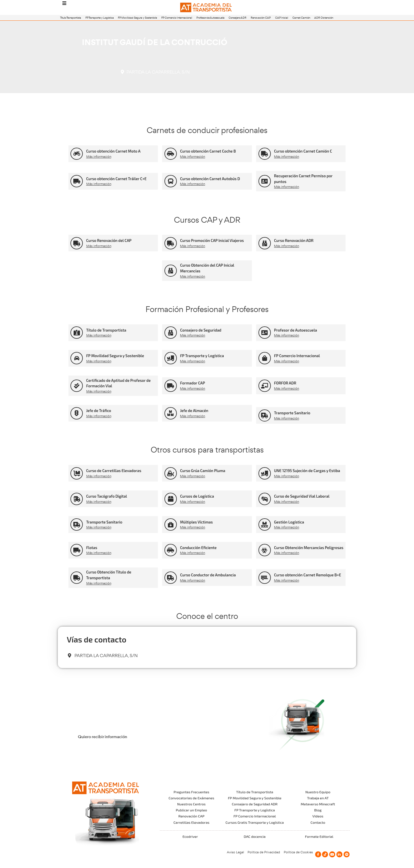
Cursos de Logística (197, 496)
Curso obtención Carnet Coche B (208, 151)
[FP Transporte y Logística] (171, 358)
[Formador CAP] (171, 386)
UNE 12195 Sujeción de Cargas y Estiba (307, 471)
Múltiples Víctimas (196, 522)
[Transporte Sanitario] (265, 416)
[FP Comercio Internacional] (265, 358)
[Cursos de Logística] (171, 499)
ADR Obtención (324, 18)
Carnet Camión (301, 18)
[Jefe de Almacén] (171, 413)
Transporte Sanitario (292, 413)
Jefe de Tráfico (99, 411)
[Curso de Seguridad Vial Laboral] (265, 499)
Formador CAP (192, 383)
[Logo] (207, 8)
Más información (99, 157)
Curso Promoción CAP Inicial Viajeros (212, 240)
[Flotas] (77, 550)
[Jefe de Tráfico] (77, 413)
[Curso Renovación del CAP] (77, 243)
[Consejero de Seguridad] (171, 333)
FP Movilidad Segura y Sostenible (137, 18)
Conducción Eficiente (198, 548)
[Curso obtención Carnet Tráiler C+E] (77, 181)
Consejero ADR (237, 18)
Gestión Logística (289, 522)
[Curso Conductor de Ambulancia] (171, 578)
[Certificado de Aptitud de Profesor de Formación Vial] (77, 386)
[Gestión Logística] (265, 525)
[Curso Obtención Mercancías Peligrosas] (265, 550)
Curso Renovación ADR (294, 240)
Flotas (92, 548)
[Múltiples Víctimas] (171, 525)
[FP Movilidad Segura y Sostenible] (77, 358)
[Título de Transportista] (77, 333)
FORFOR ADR (285, 383)
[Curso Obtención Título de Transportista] (77, 578)
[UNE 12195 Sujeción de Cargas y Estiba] (265, 473)
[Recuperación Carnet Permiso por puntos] (265, 181)
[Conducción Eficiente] (171, 550)
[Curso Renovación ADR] (265, 243)
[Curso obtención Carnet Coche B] (171, 154)
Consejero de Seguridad (201, 330)
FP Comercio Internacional (177, 18)
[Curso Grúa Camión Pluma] (171, 473)
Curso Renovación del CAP (109, 240)
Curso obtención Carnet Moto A (113, 151)
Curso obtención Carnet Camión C (303, 151)
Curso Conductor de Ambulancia (208, 575)
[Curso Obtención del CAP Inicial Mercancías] (171, 271)
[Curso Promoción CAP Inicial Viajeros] (171, 243)
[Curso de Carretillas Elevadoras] (77, 473)
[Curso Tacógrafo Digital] (77, 499)
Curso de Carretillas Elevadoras (114, 471)
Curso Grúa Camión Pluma (203, 471)
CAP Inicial (282, 18)
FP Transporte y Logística (100, 18)
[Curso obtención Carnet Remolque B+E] (265, 578)
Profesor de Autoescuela (210, 18)
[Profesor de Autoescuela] (265, 333)
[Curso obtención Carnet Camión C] (265, 154)
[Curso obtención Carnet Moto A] (77, 154)
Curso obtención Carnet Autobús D (210, 179)
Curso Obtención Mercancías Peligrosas (309, 548)
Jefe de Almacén (194, 411)
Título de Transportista (106, 330)
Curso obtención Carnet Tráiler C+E (116, 179)
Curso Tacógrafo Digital (107, 496)
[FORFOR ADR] (265, 386)
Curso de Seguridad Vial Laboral (302, 496)
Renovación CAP (261, 18)
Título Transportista (71, 18)
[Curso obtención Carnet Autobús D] (171, 181)
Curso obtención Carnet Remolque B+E (307, 575)
